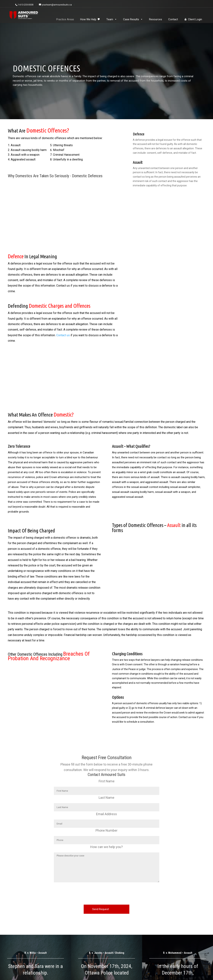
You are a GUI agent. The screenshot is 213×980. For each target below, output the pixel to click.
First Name (107, 781)
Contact (173, 19)
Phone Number (106, 830)
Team (112, 19)
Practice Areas (65, 19)
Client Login (195, 19)
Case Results (133, 19)
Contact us (63, 335)
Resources (156, 19)
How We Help (88, 19)
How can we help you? (106, 847)
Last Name (106, 798)
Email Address (106, 814)
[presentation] (106, 895)
